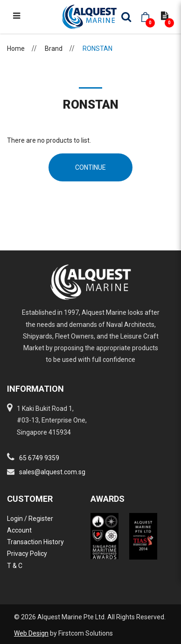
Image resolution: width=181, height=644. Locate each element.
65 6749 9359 (39, 458)
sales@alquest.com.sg (52, 472)
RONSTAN (97, 48)
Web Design (31, 633)
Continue (90, 167)
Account (19, 530)
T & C (15, 566)
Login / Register (30, 519)
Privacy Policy (27, 554)
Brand (54, 48)
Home (16, 48)
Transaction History (35, 542)
